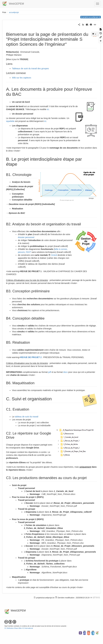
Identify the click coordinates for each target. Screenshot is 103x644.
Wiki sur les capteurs (22, 78)
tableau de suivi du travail (26, 417)
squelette (10, 121)
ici (48, 109)
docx (65, 372)
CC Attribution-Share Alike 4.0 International (19, 628)
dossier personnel (26, 237)
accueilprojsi (14, 12)
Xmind (54, 255)
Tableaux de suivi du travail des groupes (30, 68)
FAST (28, 252)
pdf (50, 372)
